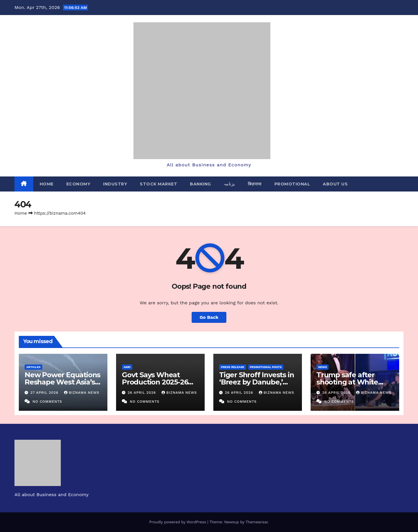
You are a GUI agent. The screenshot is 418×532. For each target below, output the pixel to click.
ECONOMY (78, 184)
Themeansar (257, 522)
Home (47, 184)
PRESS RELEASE (233, 367)
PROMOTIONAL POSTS (266, 367)
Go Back (209, 317)
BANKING (200, 184)
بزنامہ (229, 184)
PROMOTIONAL (292, 184)
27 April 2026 (45, 393)
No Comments (47, 402)
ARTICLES (33, 367)
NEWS (322, 367)
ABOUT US (335, 184)
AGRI (127, 367)
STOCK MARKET (158, 184)
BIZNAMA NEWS (82, 393)
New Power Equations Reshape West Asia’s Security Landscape (62, 382)
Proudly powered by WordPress (178, 522)
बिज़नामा (255, 184)
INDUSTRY (115, 184)
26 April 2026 (143, 393)
